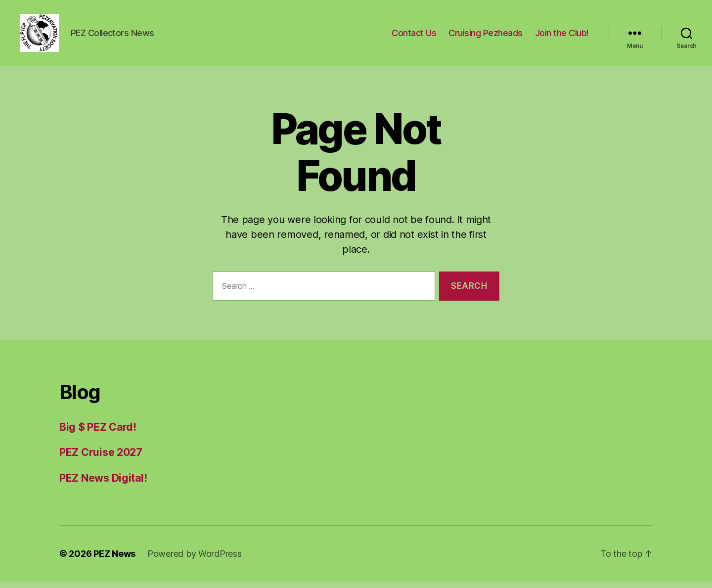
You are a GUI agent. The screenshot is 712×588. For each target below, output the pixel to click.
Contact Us (414, 36)
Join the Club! (562, 36)
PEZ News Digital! (103, 484)
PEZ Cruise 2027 (101, 459)
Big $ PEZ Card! (98, 433)
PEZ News (114, 560)
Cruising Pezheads (486, 36)
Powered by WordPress (195, 560)
